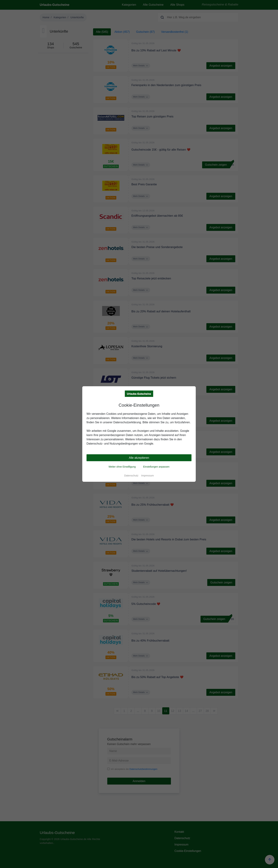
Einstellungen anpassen (156, 467)
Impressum (147, 476)
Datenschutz (131, 476)
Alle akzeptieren (139, 458)
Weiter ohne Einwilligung (122, 467)
